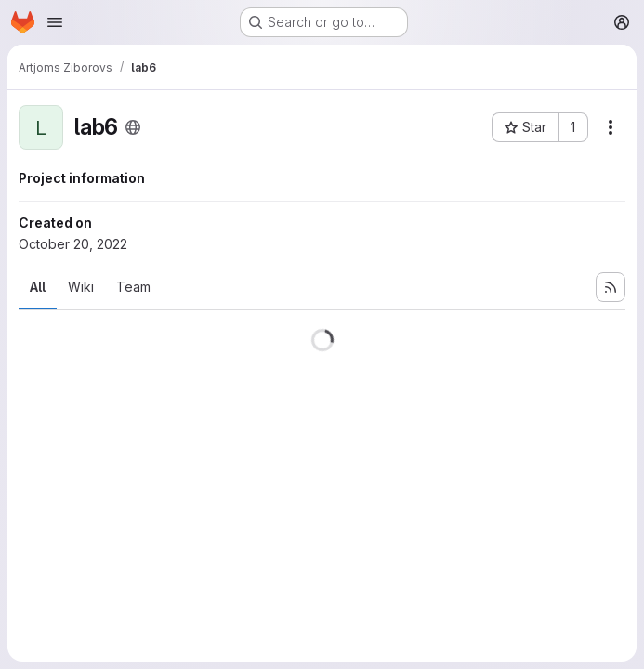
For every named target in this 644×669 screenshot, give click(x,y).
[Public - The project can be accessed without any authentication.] (133, 127)
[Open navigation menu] (55, 22)
